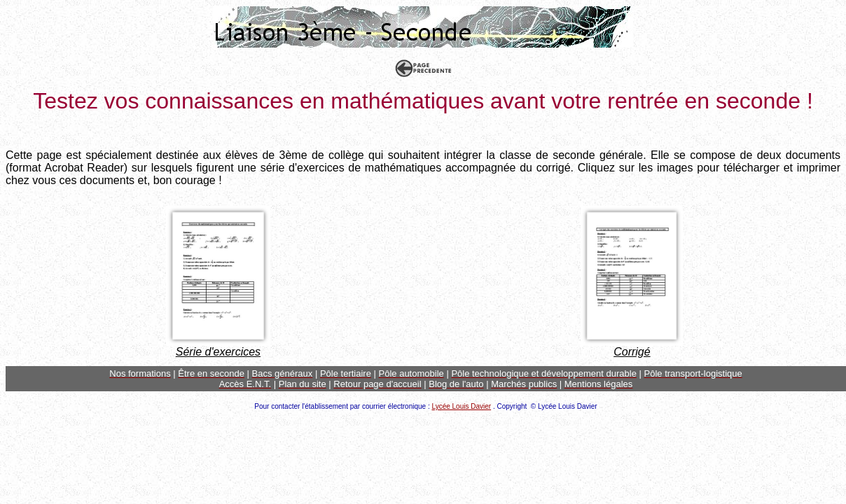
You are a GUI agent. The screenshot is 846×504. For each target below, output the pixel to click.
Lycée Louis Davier (461, 406)
